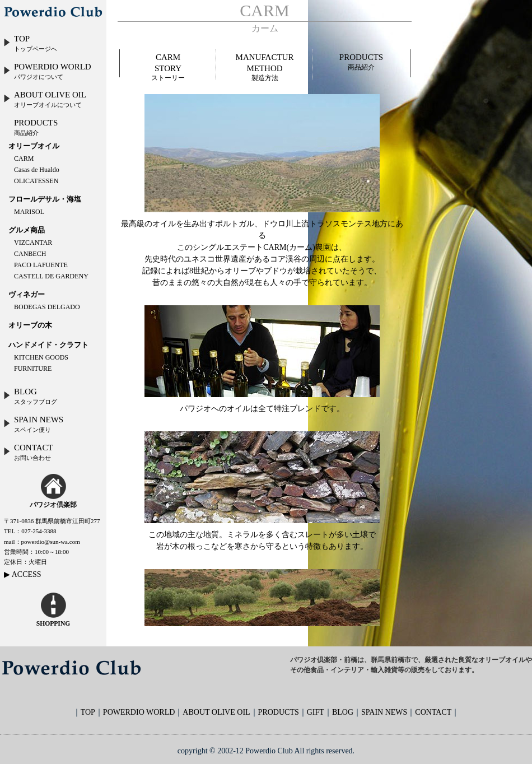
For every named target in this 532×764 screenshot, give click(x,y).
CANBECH (30, 254)
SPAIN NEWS (33, 424)
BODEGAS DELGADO (47, 307)
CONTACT (28, 452)
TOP (30, 43)
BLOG (30, 396)
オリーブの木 (30, 325)
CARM (24, 159)
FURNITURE (33, 369)
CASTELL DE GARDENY (51, 276)
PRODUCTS (36, 127)
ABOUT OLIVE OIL (45, 99)
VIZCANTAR (33, 243)
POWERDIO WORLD (47, 71)
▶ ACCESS (23, 574)
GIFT (316, 712)
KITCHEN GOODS (41, 357)
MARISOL (29, 212)
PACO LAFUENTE (41, 265)
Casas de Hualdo (37, 170)
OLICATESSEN (36, 181)
